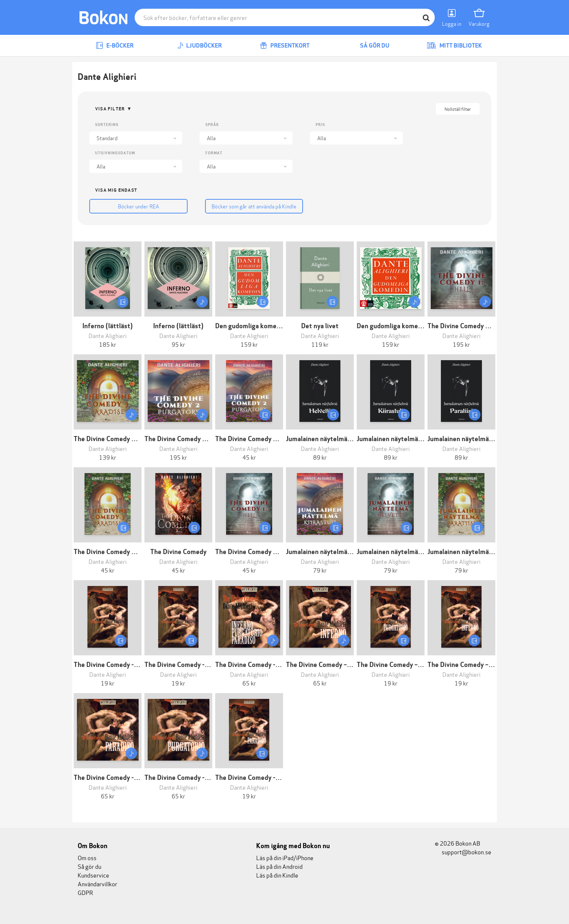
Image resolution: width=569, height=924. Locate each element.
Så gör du (369, 46)
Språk (212, 125)
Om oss (87, 857)
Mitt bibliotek (454, 46)
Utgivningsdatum (115, 153)
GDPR (85, 892)
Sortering (107, 125)
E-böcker (115, 46)
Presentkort (285, 46)
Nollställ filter (458, 109)
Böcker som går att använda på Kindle (246, 206)
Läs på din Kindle (277, 875)
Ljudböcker (200, 46)
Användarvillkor (97, 884)
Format (214, 153)
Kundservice (93, 875)
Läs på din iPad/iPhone (285, 857)
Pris (320, 125)
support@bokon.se (463, 852)
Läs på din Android (279, 866)
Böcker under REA (136, 206)
